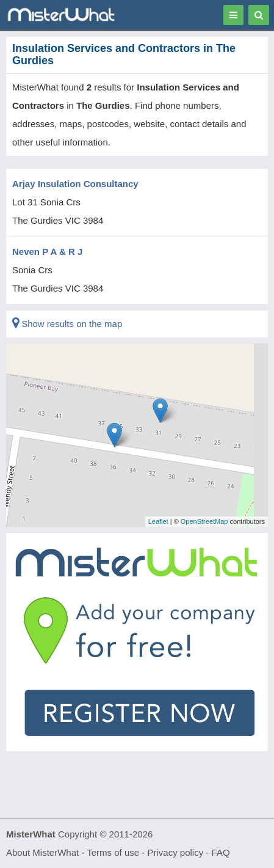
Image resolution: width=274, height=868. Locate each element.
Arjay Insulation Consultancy (75, 184)
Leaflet (158, 521)
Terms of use (113, 852)
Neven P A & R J (47, 252)
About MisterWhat (42, 852)
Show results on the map (67, 324)
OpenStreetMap (204, 521)
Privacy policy (176, 852)
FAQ (221, 852)
